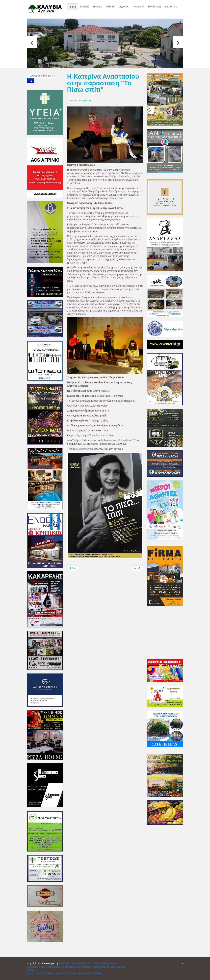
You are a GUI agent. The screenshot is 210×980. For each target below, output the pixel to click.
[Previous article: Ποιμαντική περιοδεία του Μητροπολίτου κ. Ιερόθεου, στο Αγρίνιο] (73, 568)
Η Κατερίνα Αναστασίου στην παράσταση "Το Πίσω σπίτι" (103, 83)
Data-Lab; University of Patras (75, 963)
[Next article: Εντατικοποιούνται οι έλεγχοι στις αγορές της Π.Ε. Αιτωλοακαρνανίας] (137, 568)
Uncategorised (84, 101)
